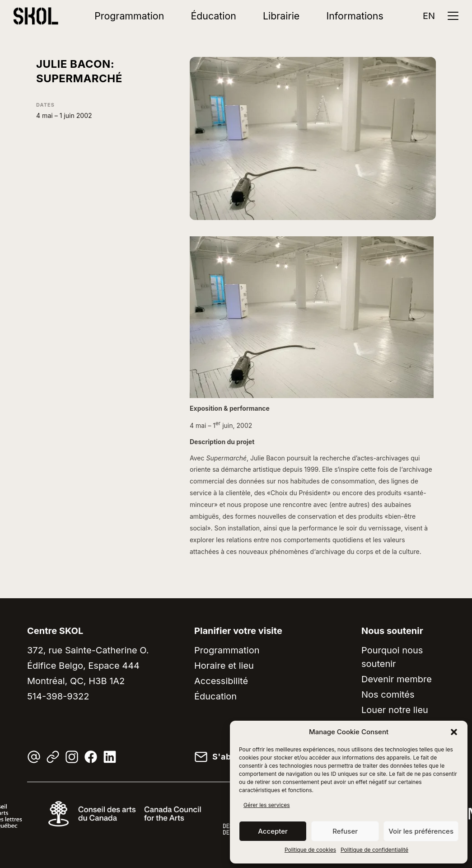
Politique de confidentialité (374, 850)
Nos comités (388, 694)
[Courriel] (34, 757)
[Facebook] (91, 757)
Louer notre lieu (395, 710)
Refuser (345, 831)
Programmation (129, 16)
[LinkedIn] (110, 757)
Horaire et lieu (224, 666)
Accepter (273, 831)
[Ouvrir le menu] (453, 16)
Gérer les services (267, 805)
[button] (454, 732)
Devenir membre (397, 679)
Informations (355, 16)
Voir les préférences (421, 831)
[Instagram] (72, 757)
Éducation (213, 16)
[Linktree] (53, 757)
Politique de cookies (310, 850)
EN (429, 16)
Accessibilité (221, 681)
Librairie (281, 16)
